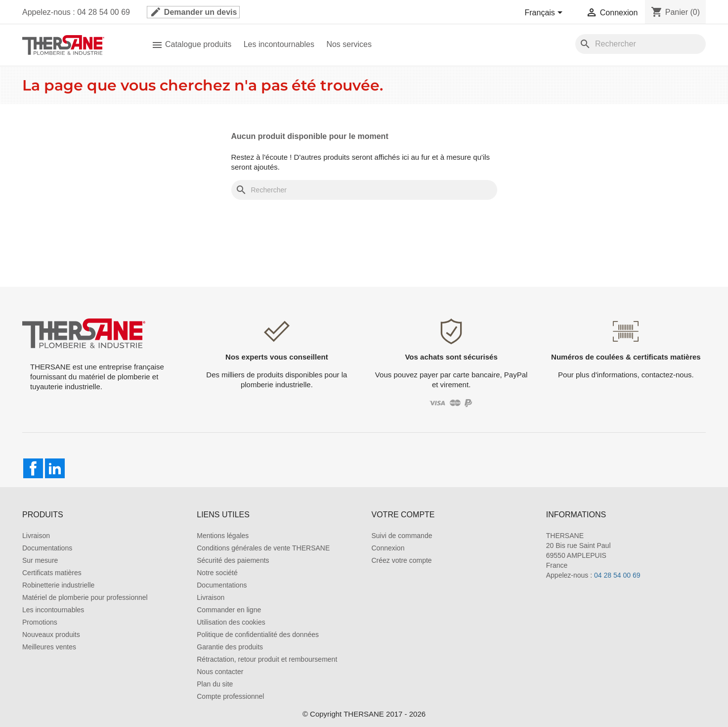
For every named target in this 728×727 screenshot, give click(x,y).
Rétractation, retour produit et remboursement (267, 659)
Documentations (47, 548)
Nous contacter (220, 672)
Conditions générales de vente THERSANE (263, 548)
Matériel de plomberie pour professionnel (85, 597)
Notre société (217, 573)
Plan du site (215, 684)
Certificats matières (52, 573)
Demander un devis (193, 12)
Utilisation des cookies (231, 622)
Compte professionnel (230, 696)
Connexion (388, 548)
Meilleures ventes (49, 647)
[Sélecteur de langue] (546, 13)
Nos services (349, 44)
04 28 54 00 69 (617, 575)
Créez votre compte (402, 560)
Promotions (40, 622)
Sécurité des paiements (233, 560)
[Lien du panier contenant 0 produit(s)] (675, 12)
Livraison (36, 536)
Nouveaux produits (51, 635)
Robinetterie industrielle (58, 585)
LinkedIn (55, 468)
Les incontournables (279, 44)
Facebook (33, 468)
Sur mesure (40, 560)
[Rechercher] (641, 44)
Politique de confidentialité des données (258, 635)
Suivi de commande (402, 536)
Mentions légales (223, 536)
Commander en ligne (229, 610)
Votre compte (403, 515)
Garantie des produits (230, 647)
